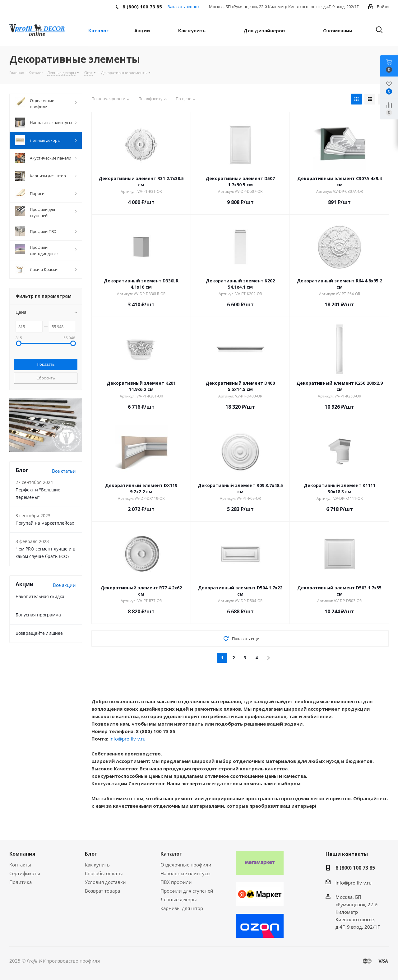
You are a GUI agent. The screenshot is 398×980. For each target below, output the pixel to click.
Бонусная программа (38, 615)
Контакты (20, 865)
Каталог (171, 854)
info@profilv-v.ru (127, 739)
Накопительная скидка (40, 596)
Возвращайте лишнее (39, 633)
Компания (22, 854)
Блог (91, 854)
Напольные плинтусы (185, 873)
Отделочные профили (186, 865)
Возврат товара (102, 891)
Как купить (97, 865)
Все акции (64, 585)
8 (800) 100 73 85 (355, 868)
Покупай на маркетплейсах (45, 523)
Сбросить (46, 378)
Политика (21, 882)
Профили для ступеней (187, 891)
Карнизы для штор (182, 908)
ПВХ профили (176, 882)
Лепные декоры (179, 899)
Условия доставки (105, 882)
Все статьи (64, 471)
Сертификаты (25, 873)
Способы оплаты (104, 873)
